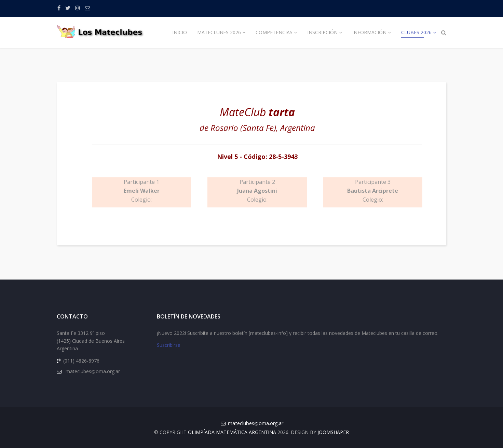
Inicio (180, 32)
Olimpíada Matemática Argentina (232, 432)
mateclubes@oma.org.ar (256, 423)
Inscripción (322, 32)
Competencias (274, 32)
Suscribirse (169, 345)
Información (369, 32)
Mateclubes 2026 (219, 32)
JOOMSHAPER (333, 432)
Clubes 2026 (416, 32)
